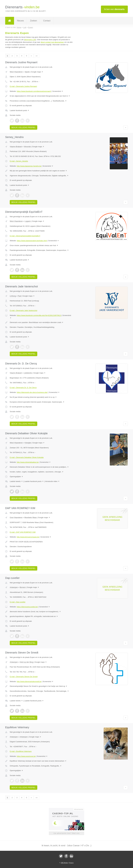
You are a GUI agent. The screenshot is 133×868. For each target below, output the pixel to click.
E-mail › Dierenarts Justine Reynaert (23, 86)
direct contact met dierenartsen (52, 42)
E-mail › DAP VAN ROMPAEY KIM (23, 532)
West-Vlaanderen (16, 72)
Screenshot (58, 91)
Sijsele (27, 72)
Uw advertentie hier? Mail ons (66, 833)
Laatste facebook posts (19, 110)
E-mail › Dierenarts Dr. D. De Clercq (23, 388)
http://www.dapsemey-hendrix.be (29, 166)
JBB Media (64, 863)
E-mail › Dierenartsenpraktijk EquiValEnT (25, 236)
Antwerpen (14, 587)
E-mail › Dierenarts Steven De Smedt (24, 677)
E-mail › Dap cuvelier (18, 602)
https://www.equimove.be (26, 756)
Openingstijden (16, 477)
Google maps (37, 72)
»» (36, 56)
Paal (19, 296)
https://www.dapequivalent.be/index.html (32, 241)
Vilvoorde (27, 147)
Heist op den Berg (26, 662)
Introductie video (52, 481)
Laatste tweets (16, 481)
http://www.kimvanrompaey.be (28, 537)
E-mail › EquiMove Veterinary (21, 751)
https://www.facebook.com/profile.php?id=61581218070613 (39, 315)
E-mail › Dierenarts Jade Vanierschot (23, 310)
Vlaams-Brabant (16, 147)
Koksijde (28, 443)
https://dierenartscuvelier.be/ (27, 607)
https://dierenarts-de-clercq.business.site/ (32, 392)
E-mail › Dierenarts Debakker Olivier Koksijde (27, 457)
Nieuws (20, 21)
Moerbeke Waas (31, 517)
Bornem (23, 587)
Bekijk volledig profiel (24, 127)
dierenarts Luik (30, 40)
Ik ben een (114, 9)
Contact (47, 21)
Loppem (28, 221)
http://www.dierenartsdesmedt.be (29, 682)
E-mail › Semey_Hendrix (19, 161)
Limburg (13, 296)
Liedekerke (28, 373)
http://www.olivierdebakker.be (28, 462)
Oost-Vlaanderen (16, 517)
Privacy (71, 863)
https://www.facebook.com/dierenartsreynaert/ (34, 91)
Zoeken (33, 21)
